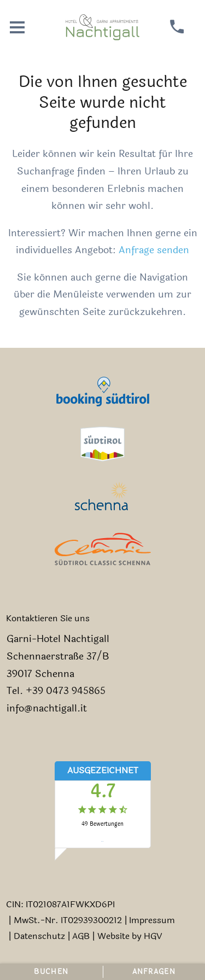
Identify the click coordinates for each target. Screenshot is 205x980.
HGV (153, 936)
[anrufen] (177, 27)
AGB (81, 936)
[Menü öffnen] (17, 27)
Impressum (152, 920)
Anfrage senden (154, 250)
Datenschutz (39, 936)
